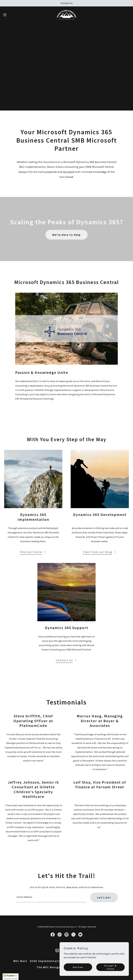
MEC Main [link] (20, 961)
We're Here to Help (66, 235)
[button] (11, 15)
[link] (66, 15)
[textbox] (51, 897)
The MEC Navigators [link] (52, 967)
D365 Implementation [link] (46, 961)
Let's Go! (104, 897)
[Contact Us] (66, 3)
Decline (78, 967)
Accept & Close (110, 967)
